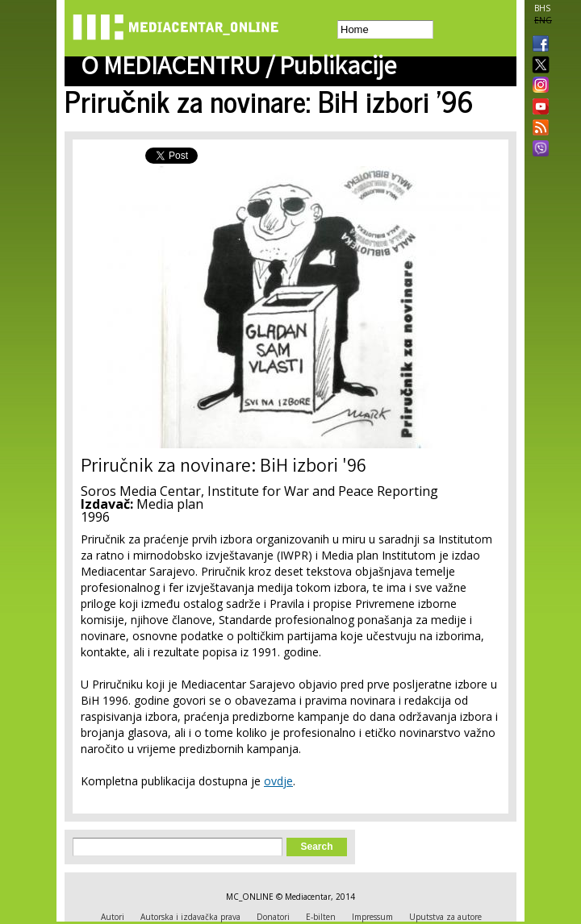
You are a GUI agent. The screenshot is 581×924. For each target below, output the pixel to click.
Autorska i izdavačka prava (190, 917)
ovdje (278, 781)
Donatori (273, 917)
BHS (542, 8)
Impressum (372, 917)
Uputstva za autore (445, 917)
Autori (113, 917)
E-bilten (321, 917)
